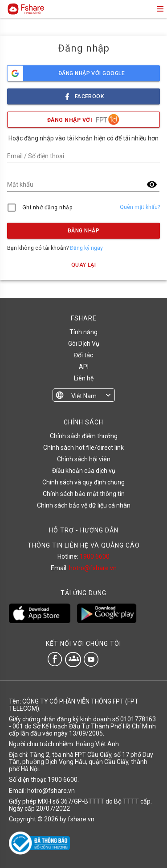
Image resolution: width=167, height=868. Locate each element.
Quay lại (84, 265)
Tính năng (83, 332)
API (84, 367)
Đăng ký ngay (86, 248)
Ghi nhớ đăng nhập (47, 208)
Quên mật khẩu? (140, 207)
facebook (84, 94)
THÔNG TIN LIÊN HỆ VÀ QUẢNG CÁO (84, 545)
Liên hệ (84, 378)
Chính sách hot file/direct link (83, 448)
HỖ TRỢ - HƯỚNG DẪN (84, 530)
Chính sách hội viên (84, 459)
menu (159, 9)
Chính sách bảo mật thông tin (84, 494)
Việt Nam (84, 396)
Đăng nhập (83, 231)
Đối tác (83, 355)
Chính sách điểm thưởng (84, 436)
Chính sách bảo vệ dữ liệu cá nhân (84, 505)
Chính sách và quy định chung (83, 482)
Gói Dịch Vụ (84, 344)
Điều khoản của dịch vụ (84, 471)
